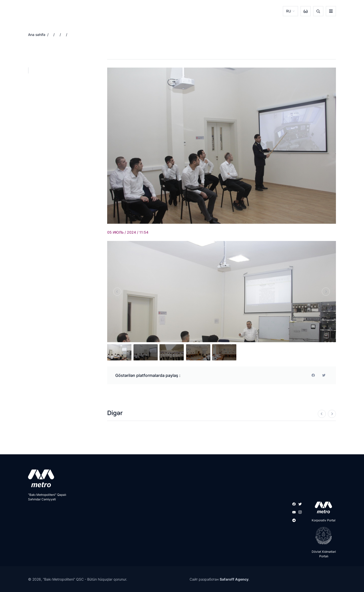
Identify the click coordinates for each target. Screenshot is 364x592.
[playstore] (322, 536)
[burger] (331, 11)
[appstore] (322, 507)
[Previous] (117, 292)
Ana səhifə (37, 35)
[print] (324, 375)
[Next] (326, 292)
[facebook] (313, 375)
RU (289, 11)
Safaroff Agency (234, 579)
